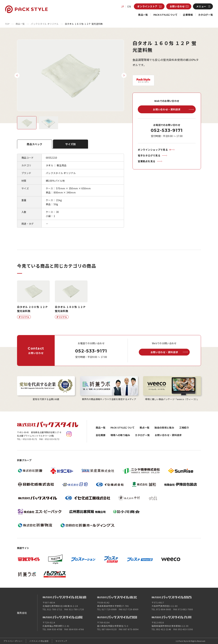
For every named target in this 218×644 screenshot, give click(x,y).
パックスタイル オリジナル (45, 24)
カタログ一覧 (206, 15)
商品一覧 (143, 15)
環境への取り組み (120, 435)
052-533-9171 (167, 130)
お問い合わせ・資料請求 (168, 435)
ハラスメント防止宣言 (39, 641)
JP (123, 6)
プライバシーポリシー (13, 641)
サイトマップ (61, 641)
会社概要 (101, 435)
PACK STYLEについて (166, 15)
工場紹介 (184, 428)
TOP (7, 24)
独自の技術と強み (164, 428)
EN (129, 6)
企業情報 (188, 15)
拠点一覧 (145, 428)
